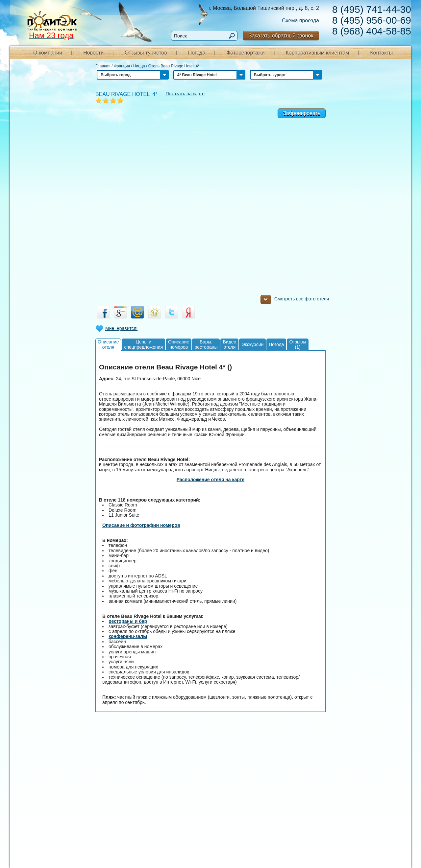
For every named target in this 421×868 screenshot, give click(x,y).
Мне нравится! (121, 328)
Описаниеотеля (108, 344)
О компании (48, 53)
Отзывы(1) (297, 344)
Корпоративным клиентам (317, 53)
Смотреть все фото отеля (295, 300)
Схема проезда (300, 21)
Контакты (381, 53)
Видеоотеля (229, 344)
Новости (93, 53)
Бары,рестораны (206, 344)
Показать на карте (185, 94)
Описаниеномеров (179, 344)
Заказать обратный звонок (281, 36)
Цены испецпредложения (143, 344)
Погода (197, 53)
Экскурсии (252, 344)
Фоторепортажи (245, 53)
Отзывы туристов (146, 53)
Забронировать (302, 113)
